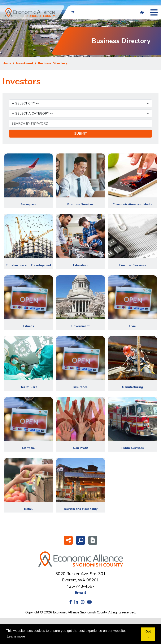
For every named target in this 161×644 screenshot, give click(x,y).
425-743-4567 (80, 586)
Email (80, 593)
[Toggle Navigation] (154, 12)
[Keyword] (80, 124)
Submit (80, 134)
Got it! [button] (148, 634)
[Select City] (80, 103)
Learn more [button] (16, 636)
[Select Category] (80, 113)
